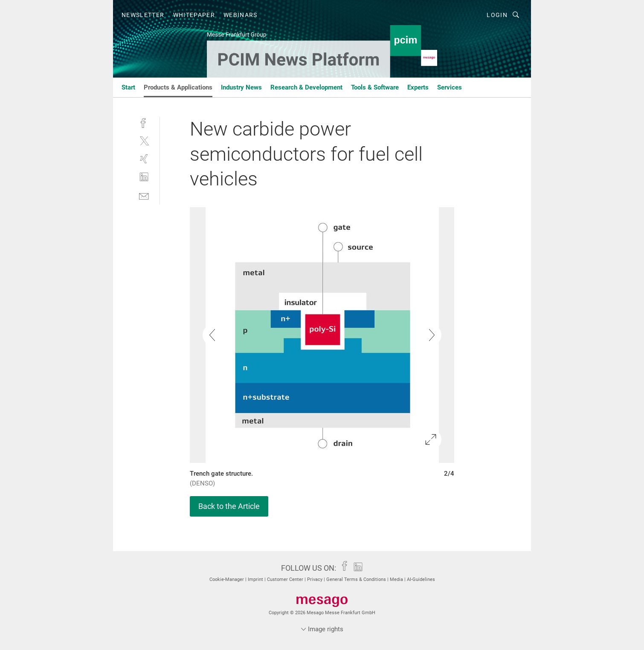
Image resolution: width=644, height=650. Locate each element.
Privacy (315, 579)
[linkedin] (144, 177)
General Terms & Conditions (357, 579)
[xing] (144, 159)
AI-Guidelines (421, 579)
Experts (418, 87)
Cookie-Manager (227, 579)
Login (497, 15)
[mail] (144, 195)
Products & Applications (178, 87)
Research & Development (306, 87)
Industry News (241, 87)
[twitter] (144, 140)
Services (450, 87)
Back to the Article (229, 506)
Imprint (256, 579)
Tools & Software (375, 87)
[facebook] (144, 122)
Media (397, 579)
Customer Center (286, 579)
